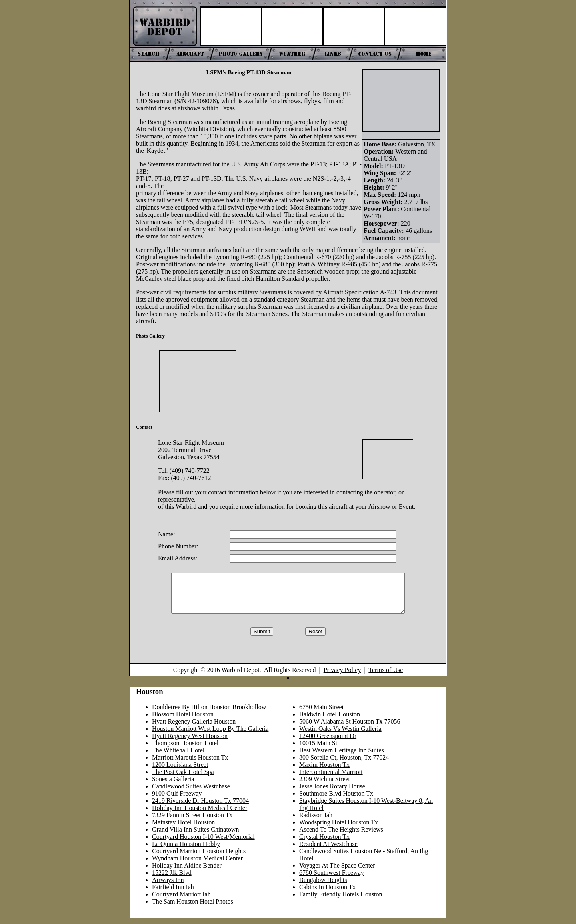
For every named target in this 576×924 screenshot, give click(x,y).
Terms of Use (386, 676)
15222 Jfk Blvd (172, 879)
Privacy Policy (342, 676)
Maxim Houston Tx (324, 771)
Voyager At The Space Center (337, 872)
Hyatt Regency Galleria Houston (194, 728)
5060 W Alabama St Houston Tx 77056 (350, 728)
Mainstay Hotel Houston (183, 829)
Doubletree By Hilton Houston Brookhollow (209, 713)
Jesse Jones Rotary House (332, 793)
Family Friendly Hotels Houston (341, 901)
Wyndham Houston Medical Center (197, 865)
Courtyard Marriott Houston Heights (199, 857)
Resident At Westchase (328, 850)
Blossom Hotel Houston (183, 721)
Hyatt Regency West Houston (190, 742)
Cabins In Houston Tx (327, 893)
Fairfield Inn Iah (173, 893)
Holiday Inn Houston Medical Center (200, 814)
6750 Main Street (321, 713)
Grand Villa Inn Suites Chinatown (195, 836)
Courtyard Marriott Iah (181, 901)
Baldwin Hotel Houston (330, 721)
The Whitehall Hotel (178, 757)
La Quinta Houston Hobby (186, 850)
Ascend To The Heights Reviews (341, 836)
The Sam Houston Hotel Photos (193, 908)
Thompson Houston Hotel (185, 749)
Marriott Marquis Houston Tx (190, 764)
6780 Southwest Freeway (332, 879)
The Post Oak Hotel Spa (183, 778)
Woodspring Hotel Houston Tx (339, 829)
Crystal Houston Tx (324, 843)
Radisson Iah (316, 821)
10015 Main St (318, 749)
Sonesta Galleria (173, 785)
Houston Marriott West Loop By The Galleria (210, 735)
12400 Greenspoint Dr (328, 742)
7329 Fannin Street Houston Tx (192, 821)
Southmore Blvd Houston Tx (336, 800)
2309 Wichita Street (325, 785)
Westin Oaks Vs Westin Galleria (340, 735)
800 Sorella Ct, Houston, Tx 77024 (344, 764)
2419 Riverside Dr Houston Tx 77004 (200, 807)
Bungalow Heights (323, 886)
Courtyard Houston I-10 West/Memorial (203, 843)
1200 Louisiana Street (180, 771)
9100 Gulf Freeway (177, 800)
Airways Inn (168, 886)
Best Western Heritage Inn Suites (342, 757)
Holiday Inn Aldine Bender (187, 872)
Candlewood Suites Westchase (191, 793)
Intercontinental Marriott (331, 778)
